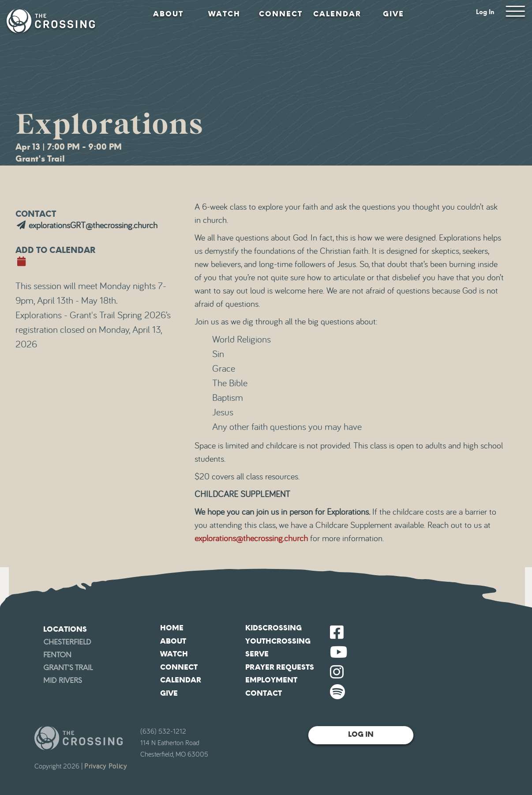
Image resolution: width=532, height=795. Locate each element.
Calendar (337, 14)
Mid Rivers (63, 680)
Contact (264, 693)
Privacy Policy (106, 766)
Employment (271, 680)
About (168, 14)
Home (172, 628)
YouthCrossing (278, 641)
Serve (257, 654)
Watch (224, 14)
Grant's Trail (68, 668)
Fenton (57, 655)
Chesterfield (67, 642)
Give (393, 14)
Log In (485, 12)
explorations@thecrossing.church (251, 539)
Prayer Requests (280, 667)
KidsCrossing (273, 628)
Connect (281, 14)
